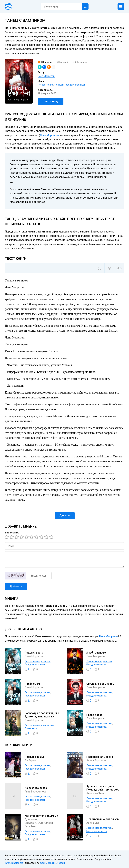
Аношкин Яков (95, 793)
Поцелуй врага (34, 653)
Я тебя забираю (96, 653)
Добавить (16, 586)
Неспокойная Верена (100, 757)
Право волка (94, 715)
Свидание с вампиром (100, 684)
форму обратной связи (52, 863)
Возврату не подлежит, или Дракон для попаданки (42, 715)
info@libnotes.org (14, 863)
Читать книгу (51, 101)
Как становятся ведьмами (41, 816)
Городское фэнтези (75, 85)
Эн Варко (30, 760)
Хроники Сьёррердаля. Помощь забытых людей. (103, 788)
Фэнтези (59, 85)
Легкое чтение (46, 85)
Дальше (65, 516)
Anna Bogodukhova (35, 792)
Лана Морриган (46, 76)
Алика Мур (93, 823)
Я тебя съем (32, 684)
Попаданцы (31, 728)
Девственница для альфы (103, 819)
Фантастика (48, 725)
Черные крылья (35, 757)
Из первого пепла (36, 788)
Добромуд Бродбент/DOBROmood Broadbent (39, 823)
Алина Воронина (96, 760)
